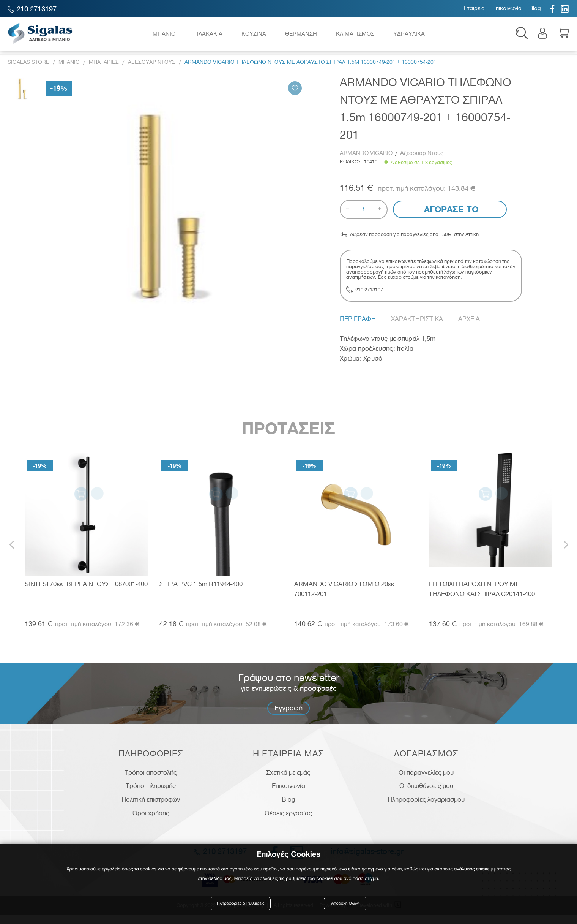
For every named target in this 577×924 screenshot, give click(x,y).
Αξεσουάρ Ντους (422, 163)
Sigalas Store (28, 72)
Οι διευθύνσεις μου (426, 795)
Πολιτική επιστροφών (151, 809)
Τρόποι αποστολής (151, 782)
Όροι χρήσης (151, 823)
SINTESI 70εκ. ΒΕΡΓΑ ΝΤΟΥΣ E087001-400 (86, 593)
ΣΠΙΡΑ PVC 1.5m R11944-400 (201, 593)
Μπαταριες (104, 72)
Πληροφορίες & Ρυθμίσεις (243, 906)
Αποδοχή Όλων (345, 906)
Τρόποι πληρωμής (151, 795)
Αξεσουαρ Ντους (152, 72)
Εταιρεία (474, 9)
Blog (535, 9)
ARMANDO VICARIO (367, 163)
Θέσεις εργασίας (288, 823)
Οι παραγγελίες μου (426, 782)
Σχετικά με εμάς (288, 782)
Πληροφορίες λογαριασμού (426, 809)
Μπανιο (69, 72)
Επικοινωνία (507, 9)
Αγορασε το (450, 219)
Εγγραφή (288, 718)
